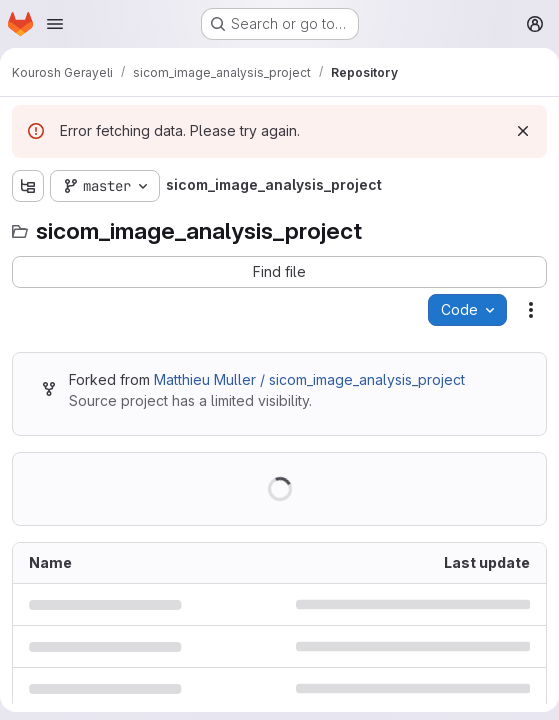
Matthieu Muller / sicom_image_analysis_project (309, 379)
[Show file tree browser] (28, 186)
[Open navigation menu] (55, 24)
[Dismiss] (523, 131)
